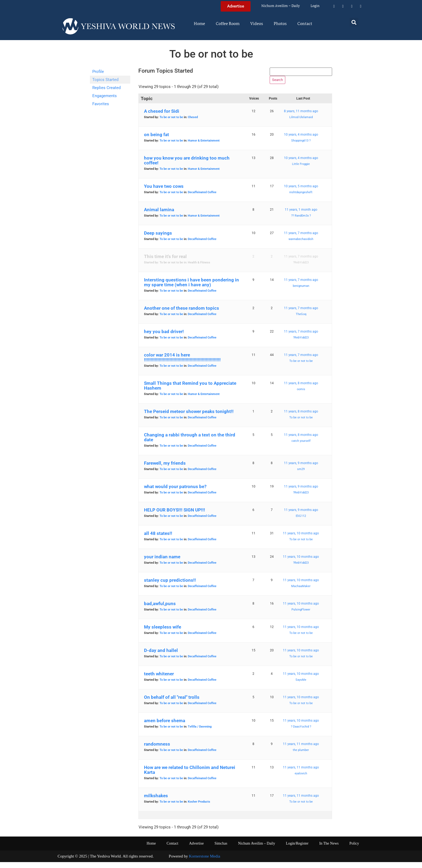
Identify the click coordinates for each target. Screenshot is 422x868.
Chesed (193, 123)
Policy (354, 850)
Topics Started (105, 80)
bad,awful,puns (160, 610)
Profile (98, 72)
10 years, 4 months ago (301, 141)
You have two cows (164, 192)
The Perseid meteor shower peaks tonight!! (189, 418)
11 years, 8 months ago (301, 389)
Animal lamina (159, 216)
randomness (157, 750)
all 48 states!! (158, 539)
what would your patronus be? (175, 493)
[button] (354, 22)
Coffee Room (228, 24)
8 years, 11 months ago (301, 117)
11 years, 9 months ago (301, 469)
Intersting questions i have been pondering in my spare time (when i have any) (191, 288)
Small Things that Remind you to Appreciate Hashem (190, 392)
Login (315, 6)
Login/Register (297, 850)
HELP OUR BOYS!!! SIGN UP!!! (175, 516)
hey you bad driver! (164, 338)
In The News (329, 850)
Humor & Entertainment (204, 147)
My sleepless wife (163, 633)
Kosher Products (199, 808)
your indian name (162, 563)
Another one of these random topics (182, 314)
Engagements (105, 96)
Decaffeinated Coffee (202, 198)
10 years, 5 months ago (301, 192)
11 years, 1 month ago (301, 216)
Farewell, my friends (165, 469)
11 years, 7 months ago (301, 239)
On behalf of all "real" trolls (172, 703)
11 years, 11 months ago (301, 750)
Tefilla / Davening (200, 733)
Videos (257, 24)
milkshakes (156, 802)
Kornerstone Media (205, 862)
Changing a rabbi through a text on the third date (190, 443)
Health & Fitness (199, 269)
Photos (280, 24)
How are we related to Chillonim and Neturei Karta (190, 776)
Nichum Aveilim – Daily (281, 6)
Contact (305, 24)
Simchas (221, 850)
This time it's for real (165, 263)
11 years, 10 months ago (301, 539)
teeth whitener (159, 680)
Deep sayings (158, 239)
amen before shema (165, 727)
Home (199, 24)
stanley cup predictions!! (170, 586)
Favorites (101, 104)
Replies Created (106, 88)
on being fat (157, 141)
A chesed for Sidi (162, 117)
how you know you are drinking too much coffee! (187, 167)
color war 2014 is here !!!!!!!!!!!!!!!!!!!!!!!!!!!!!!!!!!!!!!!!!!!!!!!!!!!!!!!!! (182, 364)
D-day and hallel (161, 657)
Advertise (196, 850)
